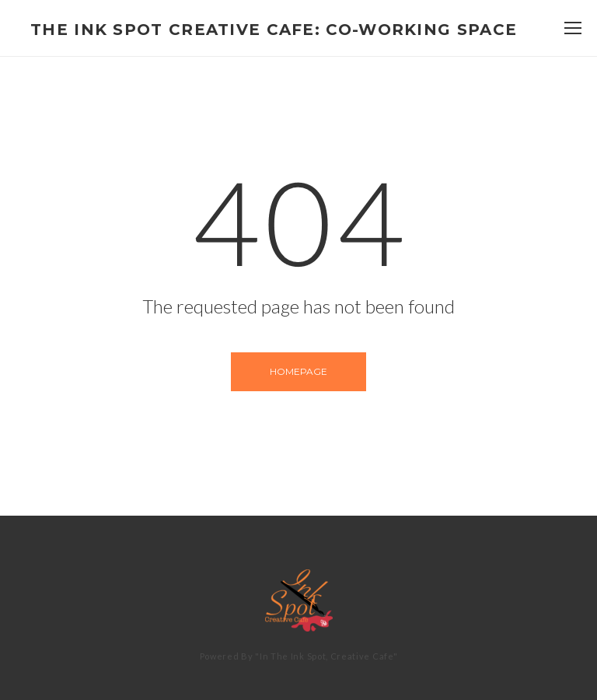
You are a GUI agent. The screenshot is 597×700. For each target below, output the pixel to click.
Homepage (298, 371)
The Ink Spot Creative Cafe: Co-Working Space (274, 30)
